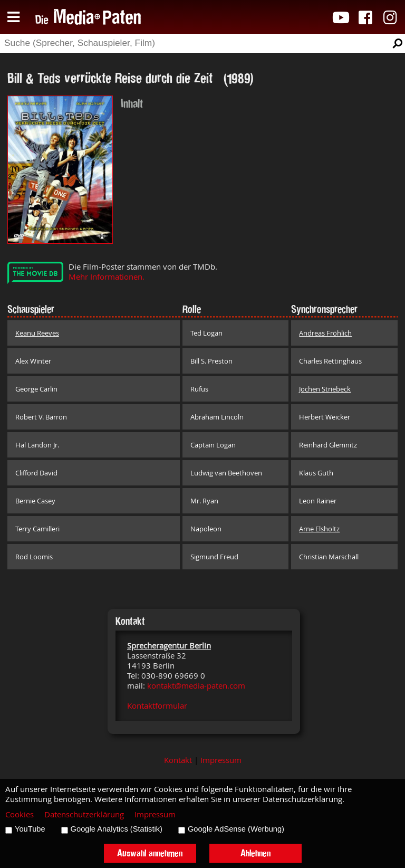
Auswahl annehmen (150, 853)
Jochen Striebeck (325, 389)
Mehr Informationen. (107, 277)
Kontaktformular (157, 706)
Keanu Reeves (37, 333)
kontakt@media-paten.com (196, 686)
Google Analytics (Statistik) (117, 829)
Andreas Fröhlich (325, 333)
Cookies (20, 814)
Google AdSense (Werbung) (236, 829)
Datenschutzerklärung (84, 814)
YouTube (30, 829)
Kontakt (178, 760)
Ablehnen (255, 853)
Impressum (221, 760)
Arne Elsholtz (319, 529)
